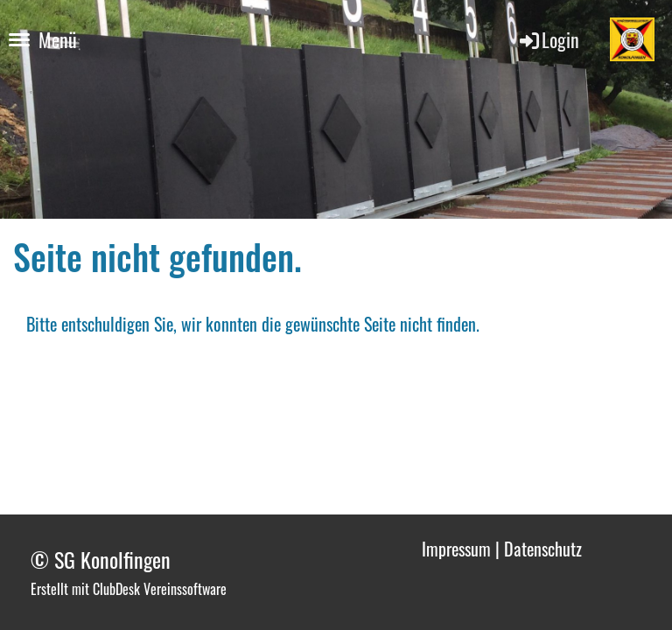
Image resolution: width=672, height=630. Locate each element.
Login (548, 39)
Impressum (456, 549)
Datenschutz (543, 549)
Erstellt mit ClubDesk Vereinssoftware (129, 589)
